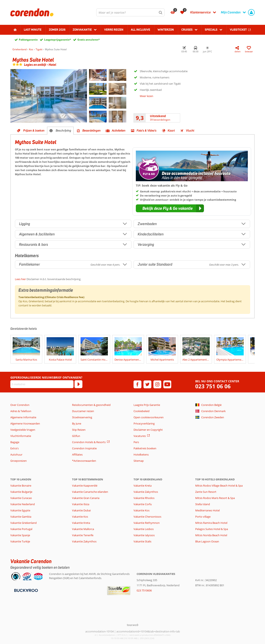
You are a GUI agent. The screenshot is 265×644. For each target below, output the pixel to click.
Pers (136, 442)
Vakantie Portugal (21, 529)
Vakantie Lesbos (144, 529)
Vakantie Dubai (81, 510)
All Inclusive (140, 30)
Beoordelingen (92, 131)
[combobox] (130, 12)
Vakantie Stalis (142, 541)
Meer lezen (146, 96)
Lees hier (20, 279)
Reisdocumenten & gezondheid (91, 405)
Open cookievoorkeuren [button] (149, 417)
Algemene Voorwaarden (25, 423)
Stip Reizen (79, 430)
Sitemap (139, 461)
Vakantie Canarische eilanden (90, 492)
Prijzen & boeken (34, 131)
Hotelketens (141, 455)
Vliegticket (238, 30)
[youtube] (167, 384)
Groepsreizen (19, 461)
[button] (170, 208)
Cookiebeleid (142, 411)
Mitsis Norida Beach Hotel (211, 535)
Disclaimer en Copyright (148, 430)
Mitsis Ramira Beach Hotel (211, 523)
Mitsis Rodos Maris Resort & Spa (215, 498)
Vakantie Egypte (20, 510)
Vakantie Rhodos (144, 498)
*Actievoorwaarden (84, 461)
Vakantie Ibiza (81, 504)
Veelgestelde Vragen (23, 430)
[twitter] (147, 384)
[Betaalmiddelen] (26, 590)
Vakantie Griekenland (23, 523)
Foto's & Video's (147, 131)
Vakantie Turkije (20, 541)
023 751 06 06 (213, 386)
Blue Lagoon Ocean (207, 541)
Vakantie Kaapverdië (85, 486)
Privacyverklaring (144, 423)
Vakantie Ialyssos (144, 535)
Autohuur (16, 455)
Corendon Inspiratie (84, 448)
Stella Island (203, 504)
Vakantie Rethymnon (147, 523)
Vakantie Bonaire (21, 486)
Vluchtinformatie (21, 436)
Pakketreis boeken (145, 448)
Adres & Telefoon (21, 411)
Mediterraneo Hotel (207, 510)
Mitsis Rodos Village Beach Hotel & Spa (219, 486)
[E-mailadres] (42, 384)
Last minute (33, 30)
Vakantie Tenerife (83, 535)
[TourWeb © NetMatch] (133, 625)
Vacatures (140, 436)
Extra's (14, 448)
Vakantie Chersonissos (147, 517)
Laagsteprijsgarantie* (58, 40)
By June (77, 423)
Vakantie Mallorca (83, 529)
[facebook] (137, 384)
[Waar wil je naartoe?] (130, 12)
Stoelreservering (82, 417)
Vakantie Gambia (21, 517)
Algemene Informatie (23, 417)
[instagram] (157, 384)
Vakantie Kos (80, 517)
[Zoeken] (161, 12)
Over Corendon (20, 405)
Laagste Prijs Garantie (147, 405)
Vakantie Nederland (23, 504)
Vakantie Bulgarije (21, 492)
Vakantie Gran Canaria (86, 498)
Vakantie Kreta (81, 523)
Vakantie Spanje (20, 535)
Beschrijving (63, 131)
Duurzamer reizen (83, 411)
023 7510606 (144, 590)
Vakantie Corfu (143, 504)
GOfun (76, 436)
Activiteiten (119, 131)
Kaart (171, 131)
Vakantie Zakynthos (84, 541)
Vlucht (190, 131)
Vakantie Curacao (21, 498)
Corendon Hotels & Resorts (89, 442)
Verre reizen (114, 30)
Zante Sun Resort (206, 492)
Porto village (203, 517)
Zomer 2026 (57, 30)
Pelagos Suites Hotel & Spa (212, 529)
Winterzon (166, 30)
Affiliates (77, 455)
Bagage (15, 442)
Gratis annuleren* (89, 40)
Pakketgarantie (28, 40)
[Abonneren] (78, 384)
